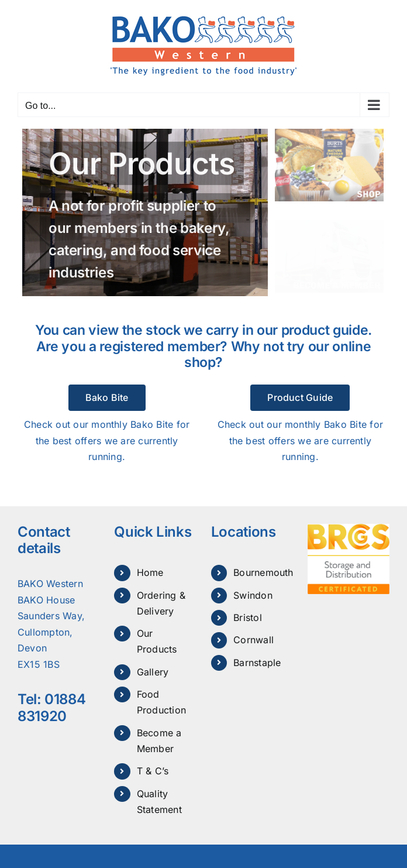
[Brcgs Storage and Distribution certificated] (349, 529)
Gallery (153, 672)
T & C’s (153, 771)
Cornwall (253, 640)
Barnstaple (257, 663)
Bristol (248, 617)
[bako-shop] (329, 133)
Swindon (253, 595)
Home (150, 572)
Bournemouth (263, 572)
